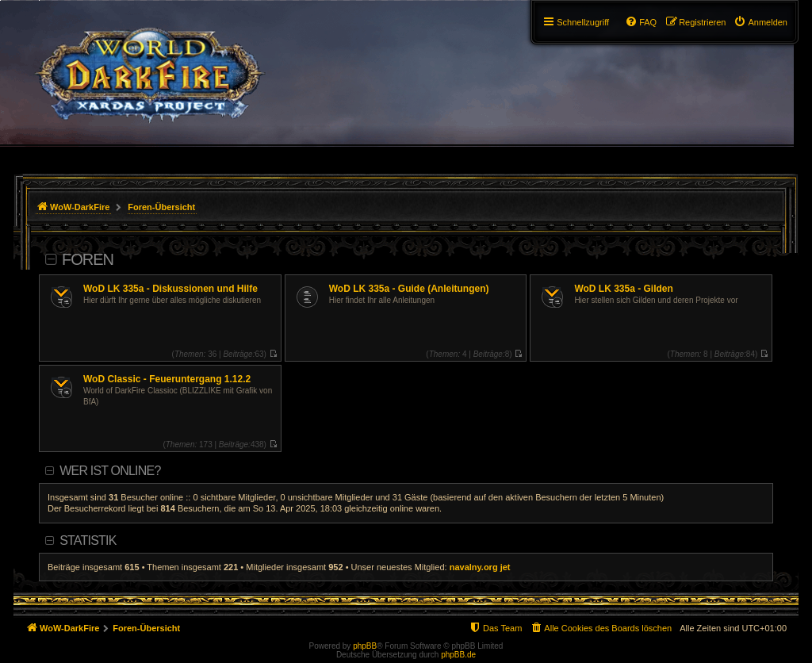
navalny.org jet (480, 567)
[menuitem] (760, 22)
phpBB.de (458, 655)
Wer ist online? (110, 471)
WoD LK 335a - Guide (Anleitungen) (409, 289)
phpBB (365, 646)
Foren (88, 259)
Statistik (88, 540)
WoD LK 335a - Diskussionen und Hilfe (170, 289)
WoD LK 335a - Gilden (623, 289)
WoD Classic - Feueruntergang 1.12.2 (167, 379)
